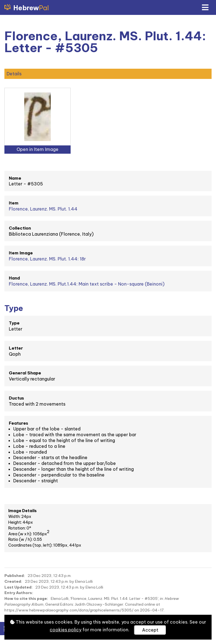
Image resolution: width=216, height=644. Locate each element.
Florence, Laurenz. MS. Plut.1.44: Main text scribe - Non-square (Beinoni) (87, 284)
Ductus (16, 398)
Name (15, 178)
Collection (20, 228)
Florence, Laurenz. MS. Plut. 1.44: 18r (47, 259)
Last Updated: (18, 587)
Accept (150, 630)
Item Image (21, 253)
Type (14, 323)
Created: (13, 581)
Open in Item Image (38, 149)
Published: (15, 576)
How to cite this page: (26, 598)
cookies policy (66, 630)
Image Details (22, 511)
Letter (16, 348)
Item (14, 203)
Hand (14, 278)
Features (18, 423)
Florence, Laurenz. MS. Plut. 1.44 (43, 209)
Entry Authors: (19, 593)
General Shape (25, 373)
